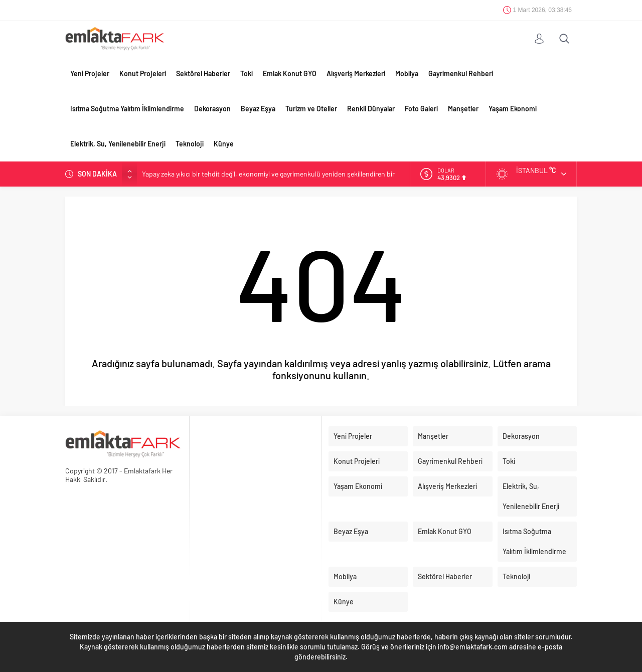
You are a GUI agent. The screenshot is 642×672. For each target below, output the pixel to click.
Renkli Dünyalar (371, 109)
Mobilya (407, 73)
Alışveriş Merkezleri (356, 73)
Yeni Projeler (90, 73)
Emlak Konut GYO (290, 73)
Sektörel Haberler (203, 73)
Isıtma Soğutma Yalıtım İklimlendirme (127, 109)
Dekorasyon (212, 109)
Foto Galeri (421, 109)
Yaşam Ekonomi (513, 109)
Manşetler (463, 109)
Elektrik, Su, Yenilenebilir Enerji (118, 144)
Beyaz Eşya (258, 109)
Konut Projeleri (143, 73)
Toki (247, 73)
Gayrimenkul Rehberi (461, 73)
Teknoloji (190, 144)
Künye (224, 144)
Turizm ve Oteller (311, 109)
